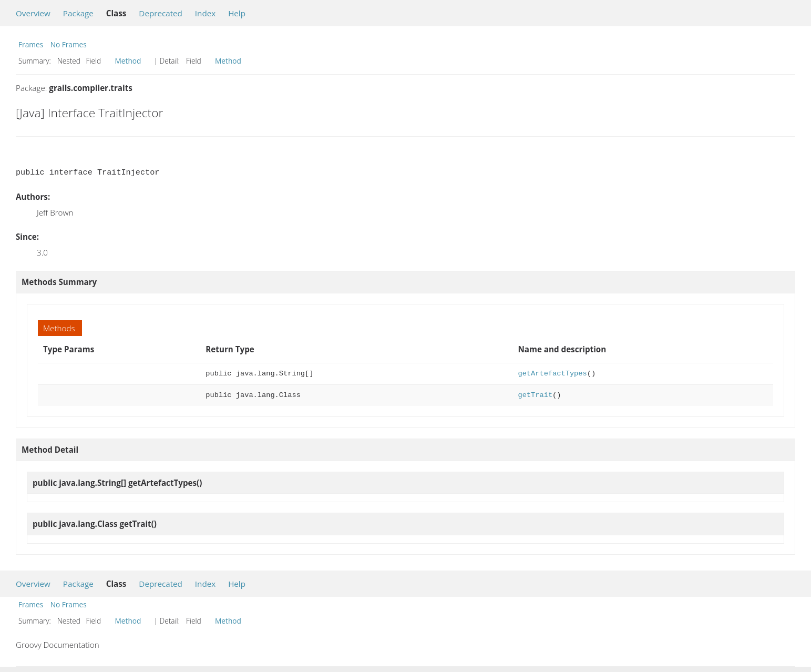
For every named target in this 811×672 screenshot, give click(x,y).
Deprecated (161, 13)
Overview (33, 13)
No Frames (69, 44)
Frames (31, 44)
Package (78, 13)
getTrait (535, 395)
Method (128, 61)
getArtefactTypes (552, 374)
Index (205, 13)
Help (237, 13)
